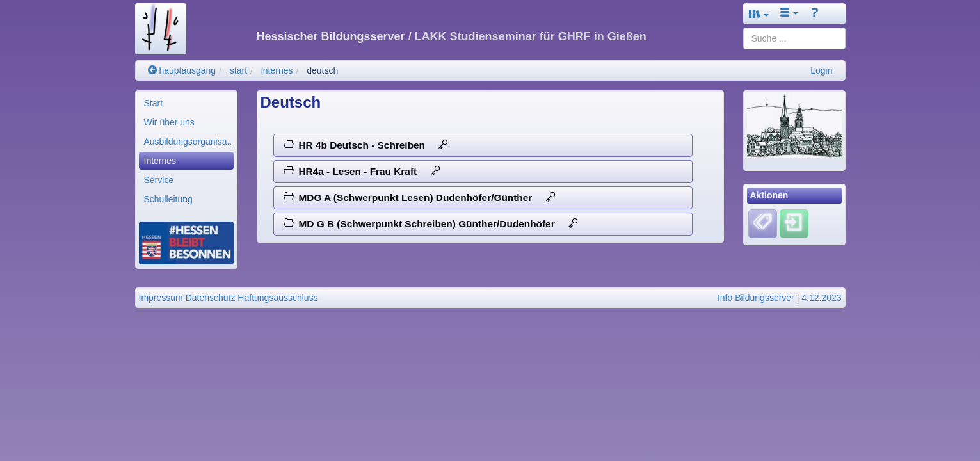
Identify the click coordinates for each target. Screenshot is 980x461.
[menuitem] (186, 103)
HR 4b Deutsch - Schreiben (366, 145)
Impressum (161, 298)
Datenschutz (211, 298)
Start (154, 103)
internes (277, 70)
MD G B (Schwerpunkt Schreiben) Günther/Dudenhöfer (431, 224)
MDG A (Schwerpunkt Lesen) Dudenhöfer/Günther (420, 198)
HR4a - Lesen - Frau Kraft (362, 171)
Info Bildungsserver (756, 298)
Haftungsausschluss (277, 298)
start (238, 70)
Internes (160, 161)
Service (159, 180)
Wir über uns (169, 122)
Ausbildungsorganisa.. (188, 142)
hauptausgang (182, 70)
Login (821, 70)
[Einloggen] (794, 223)
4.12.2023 (821, 298)
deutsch (322, 70)
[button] (759, 14)
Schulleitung (168, 199)
